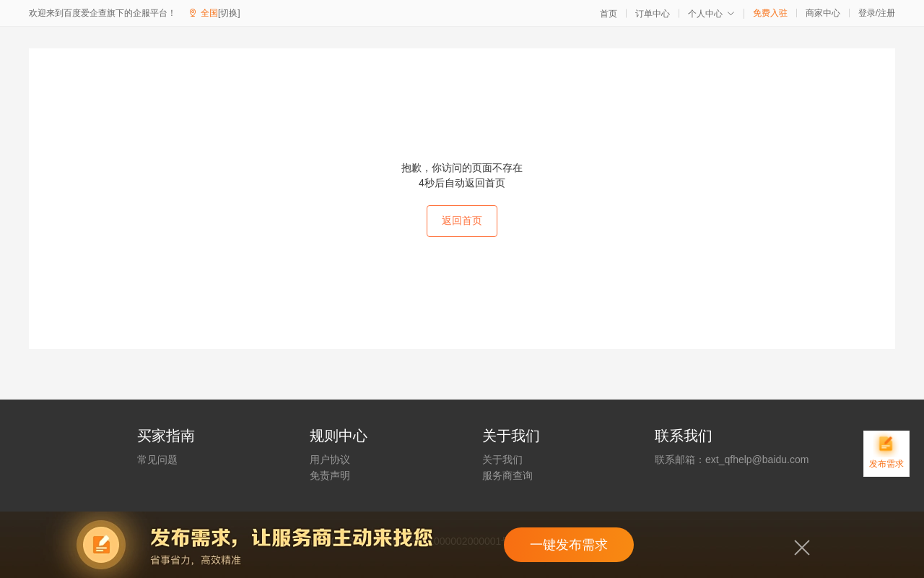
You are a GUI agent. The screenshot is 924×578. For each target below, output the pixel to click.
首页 (609, 14)
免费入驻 (770, 13)
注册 (886, 13)
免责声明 (330, 475)
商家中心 (823, 13)
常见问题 (157, 460)
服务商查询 (507, 475)
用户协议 (330, 460)
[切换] (229, 13)
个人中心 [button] (711, 14)
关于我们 (502, 460)
